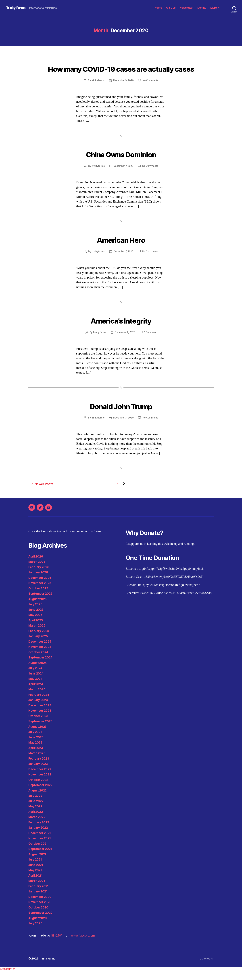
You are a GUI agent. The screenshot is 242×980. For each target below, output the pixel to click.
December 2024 (41, 651)
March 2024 (38, 699)
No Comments (151, 92)
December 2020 (41, 906)
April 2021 (36, 885)
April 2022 (37, 821)
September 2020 (42, 922)
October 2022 (39, 789)
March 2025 (38, 635)
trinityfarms (97, 92)
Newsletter (187, 8)
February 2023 (40, 768)
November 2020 (41, 911)
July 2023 (36, 741)
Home (158, 8)
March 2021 (37, 890)
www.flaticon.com (86, 945)
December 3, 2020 (123, 428)
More (214, 8)
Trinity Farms (17, 8)
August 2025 (39, 608)
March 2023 (38, 763)
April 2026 (37, 566)
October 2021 (39, 853)
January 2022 (39, 837)
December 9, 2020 (123, 92)
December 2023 (41, 715)
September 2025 (41, 603)
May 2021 (36, 880)
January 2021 (39, 901)
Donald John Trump (121, 416)
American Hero (121, 250)
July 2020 (36, 933)
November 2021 (41, 848)
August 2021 (38, 864)
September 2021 (41, 858)
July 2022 (36, 805)
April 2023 (37, 757)
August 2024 (39, 672)
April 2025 (37, 630)
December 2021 (41, 842)
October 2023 (39, 725)
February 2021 (40, 896)
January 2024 (39, 709)
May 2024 (36, 688)
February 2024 (40, 704)
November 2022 (41, 784)
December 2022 (41, 779)
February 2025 (40, 640)
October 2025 (39, 598)
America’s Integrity (121, 331)
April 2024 (37, 694)
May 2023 (36, 752)
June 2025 (37, 619)
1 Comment (151, 343)
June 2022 (37, 811)
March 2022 (38, 826)
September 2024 (42, 667)
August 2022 (39, 800)
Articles (171, 8)
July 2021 (36, 869)
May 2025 (36, 624)
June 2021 (37, 874)
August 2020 (39, 928)
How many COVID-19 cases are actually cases (121, 74)
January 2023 (39, 773)
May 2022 (36, 816)
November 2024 (41, 656)
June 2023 (37, 747)
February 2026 (40, 577)
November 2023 (41, 720)
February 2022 (40, 832)
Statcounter (7, 978)
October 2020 (39, 917)
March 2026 (38, 571)
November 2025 (41, 592)
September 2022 (41, 794)
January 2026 (39, 582)
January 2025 (39, 646)
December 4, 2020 (125, 343)
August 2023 (39, 736)
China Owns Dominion (121, 165)
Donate (202, 8)
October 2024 (39, 662)
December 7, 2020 (123, 177)
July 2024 (36, 678)
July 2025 (36, 614)
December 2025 (41, 587)
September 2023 (41, 731)
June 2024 (37, 683)
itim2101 (58, 945)
